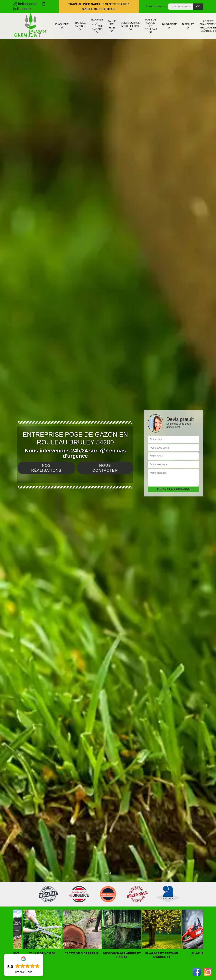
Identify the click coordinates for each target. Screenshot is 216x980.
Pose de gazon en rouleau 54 (151, 26)
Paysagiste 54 (169, 26)
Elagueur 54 (62, 26)
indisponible (25, 4)
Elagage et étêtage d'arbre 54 (97, 26)
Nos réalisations (46, 468)
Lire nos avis (24, 972)
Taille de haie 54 (112, 26)
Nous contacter (105, 468)
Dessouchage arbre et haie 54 (130, 26)
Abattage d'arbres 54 (80, 26)
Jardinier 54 (188, 26)
